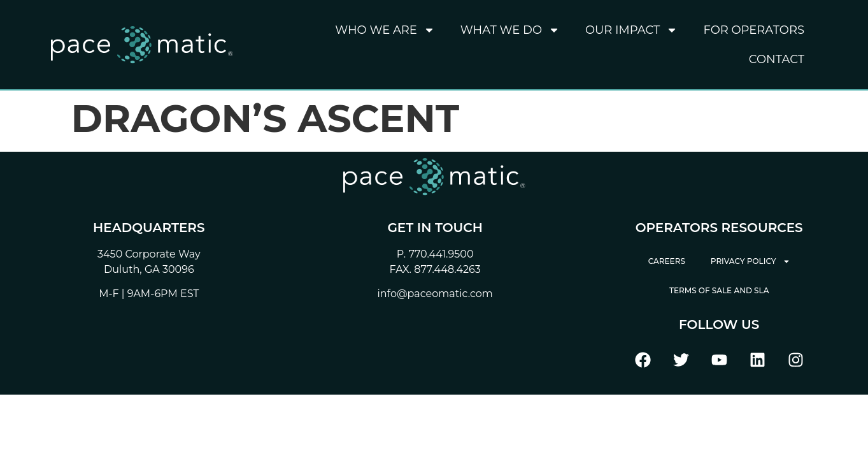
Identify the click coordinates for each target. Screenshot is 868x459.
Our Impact (631, 30)
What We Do (510, 30)
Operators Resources (719, 228)
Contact (777, 59)
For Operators (754, 30)
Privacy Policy (751, 261)
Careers (667, 261)
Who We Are (385, 30)
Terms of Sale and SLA (719, 290)
